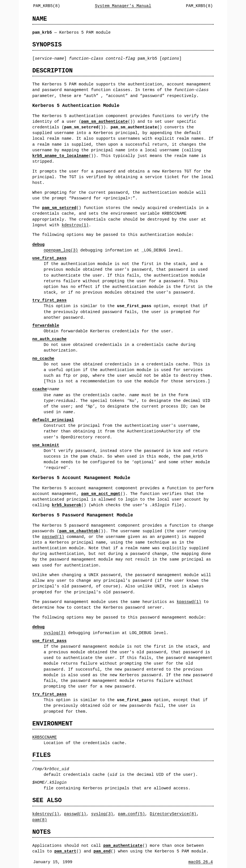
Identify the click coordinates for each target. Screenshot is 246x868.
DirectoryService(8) (173, 814)
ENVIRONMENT (52, 724)
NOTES (42, 832)
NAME (40, 19)
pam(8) (40, 820)
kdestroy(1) (75, 225)
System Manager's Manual (123, 6)
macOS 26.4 (201, 862)
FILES (42, 755)
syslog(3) (55, 633)
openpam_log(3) (61, 250)
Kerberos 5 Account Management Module (81, 478)
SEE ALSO (47, 800)
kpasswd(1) (189, 602)
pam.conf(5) (131, 814)
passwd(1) (53, 537)
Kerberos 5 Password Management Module (83, 515)
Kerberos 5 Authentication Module (76, 106)
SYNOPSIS (47, 45)
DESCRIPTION (52, 71)
